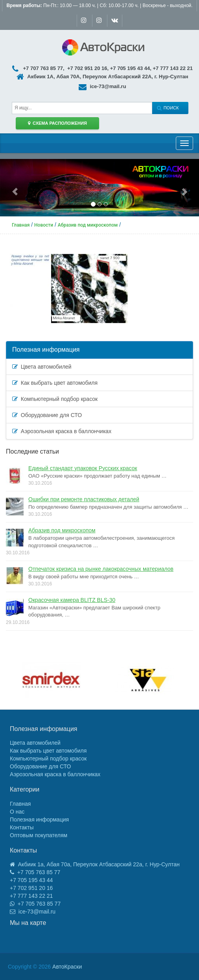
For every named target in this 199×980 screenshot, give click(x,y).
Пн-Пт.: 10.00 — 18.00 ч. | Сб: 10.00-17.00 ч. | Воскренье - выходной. (99, 6)
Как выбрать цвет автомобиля (55, 383)
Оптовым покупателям (39, 835)
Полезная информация (46, 350)
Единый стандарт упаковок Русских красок (83, 468)
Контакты (22, 827)
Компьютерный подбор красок (55, 399)
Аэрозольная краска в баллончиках (62, 431)
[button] (15, 188)
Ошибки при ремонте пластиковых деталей (84, 499)
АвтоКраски (67, 967)
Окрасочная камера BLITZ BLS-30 (72, 600)
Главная (20, 804)
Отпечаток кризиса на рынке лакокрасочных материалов (101, 569)
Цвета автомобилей (42, 367)
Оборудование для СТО (47, 415)
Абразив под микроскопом (62, 530)
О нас (17, 812)
